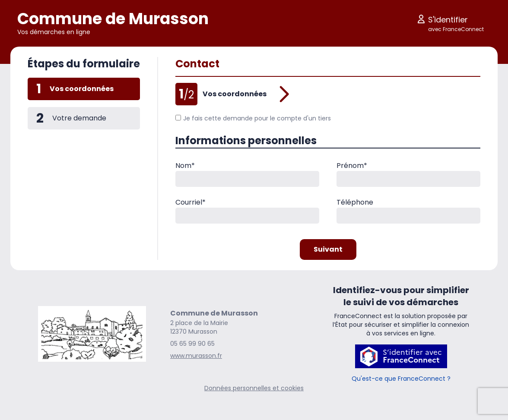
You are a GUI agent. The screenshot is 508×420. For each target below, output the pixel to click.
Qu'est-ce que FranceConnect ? (401, 379)
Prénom (352, 166)
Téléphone (355, 202)
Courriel (190, 202)
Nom (185, 166)
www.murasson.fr (196, 356)
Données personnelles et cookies (254, 388)
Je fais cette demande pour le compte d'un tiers (253, 118)
